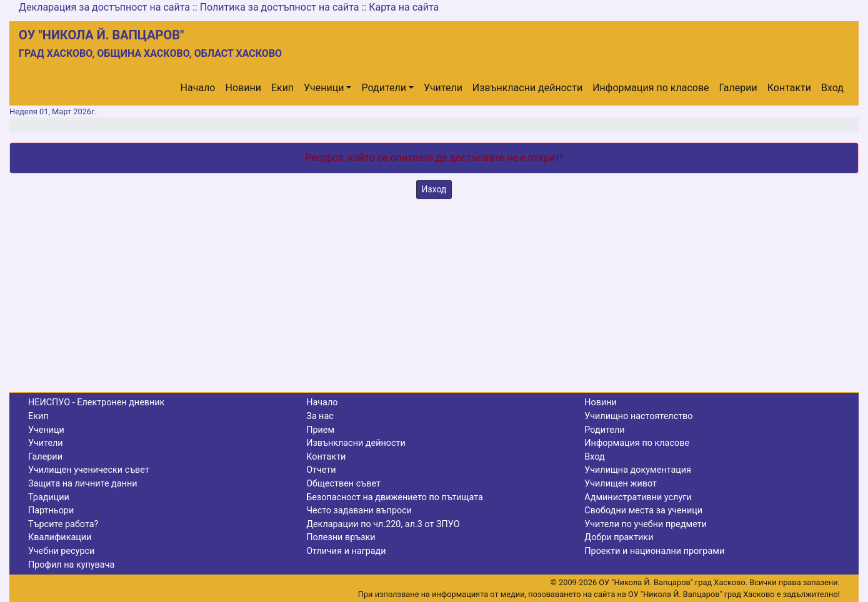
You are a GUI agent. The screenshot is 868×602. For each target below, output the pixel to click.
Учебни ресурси (61, 551)
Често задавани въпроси (359, 511)
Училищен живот (621, 484)
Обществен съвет (343, 484)
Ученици (324, 88)
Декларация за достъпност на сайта (104, 7)
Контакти (789, 88)
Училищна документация (638, 470)
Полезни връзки (341, 537)
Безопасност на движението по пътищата (395, 497)
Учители (443, 88)
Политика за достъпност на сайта (280, 7)
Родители (383, 88)
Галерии (738, 88)
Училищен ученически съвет (89, 470)
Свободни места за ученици (643, 511)
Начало (198, 88)
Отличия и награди (346, 551)
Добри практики (619, 537)
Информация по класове (651, 88)
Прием (320, 430)
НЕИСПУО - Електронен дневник (96, 402)
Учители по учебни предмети (646, 524)
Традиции (49, 497)
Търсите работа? (63, 524)
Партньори (51, 511)
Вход (832, 88)
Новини (243, 88)
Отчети (321, 470)
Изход (434, 189)
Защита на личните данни (83, 484)
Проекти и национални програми (654, 551)
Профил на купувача (71, 565)
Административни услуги (638, 497)
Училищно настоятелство (638, 416)
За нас (320, 416)
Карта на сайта (404, 7)
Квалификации (60, 537)
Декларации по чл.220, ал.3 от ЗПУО (383, 524)
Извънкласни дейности (527, 88)
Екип (282, 88)
